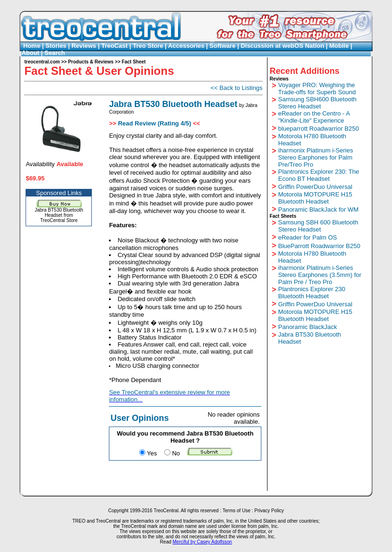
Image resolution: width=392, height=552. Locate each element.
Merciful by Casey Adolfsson (203, 542)
